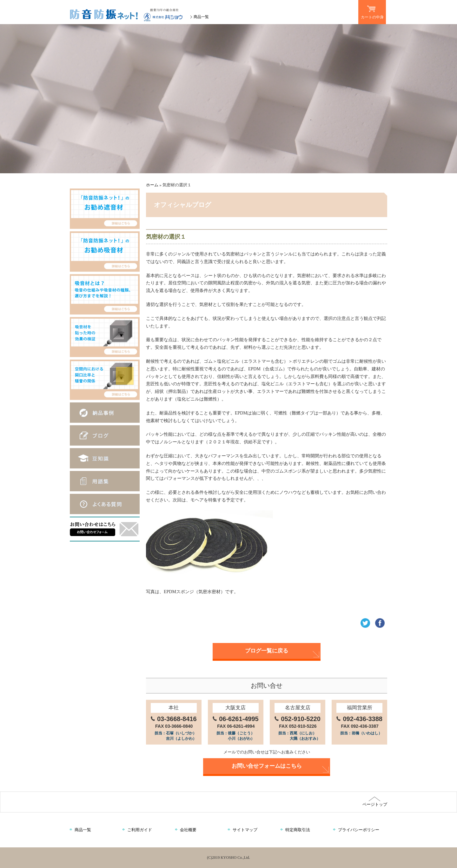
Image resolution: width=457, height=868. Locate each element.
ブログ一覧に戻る (267, 651)
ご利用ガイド (140, 830)
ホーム (152, 185)
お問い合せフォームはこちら (267, 766)
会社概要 (188, 830)
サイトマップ (245, 830)
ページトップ (374, 802)
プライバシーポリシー (359, 830)
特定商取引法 (298, 830)
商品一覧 (201, 17)
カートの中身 (372, 10)
